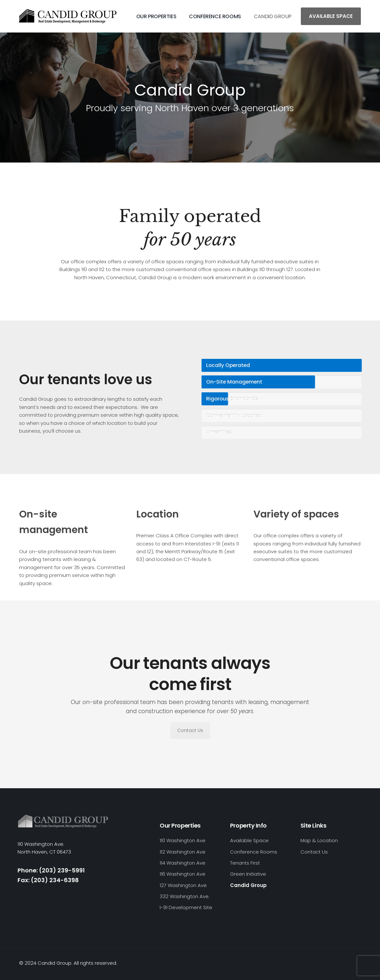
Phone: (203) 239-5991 (51, 870)
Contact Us (190, 730)
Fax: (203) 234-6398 (48, 880)
